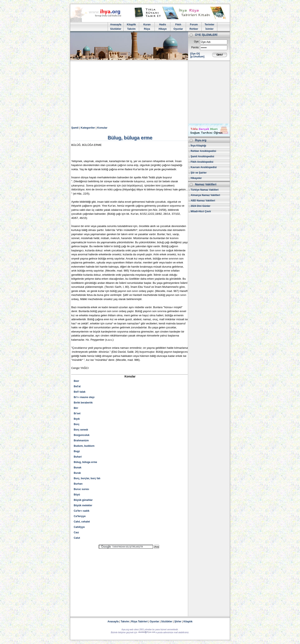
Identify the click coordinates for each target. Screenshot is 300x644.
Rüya (147, 29)
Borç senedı (81, 430)
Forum (194, 25)
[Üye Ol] (195, 54)
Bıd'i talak (80, 392)
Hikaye (163, 29)
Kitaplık (188, 622)
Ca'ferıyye (80, 516)
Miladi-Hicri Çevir (201, 211)
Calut (77, 538)
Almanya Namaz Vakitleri (205, 195)
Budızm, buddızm (84, 446)
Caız (76, 532)
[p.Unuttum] (197, 57)
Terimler (209, 25)
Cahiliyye (79, 527)
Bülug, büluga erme (85, 462)
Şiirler (178, 622)
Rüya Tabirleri (139, 622)
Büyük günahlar (83, 500)
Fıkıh (178, 25)
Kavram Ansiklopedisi (204, 167)
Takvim (131, 29)
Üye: (197, 42)
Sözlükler (116, 29)
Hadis (163, 25)
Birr (76, 408)
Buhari (78, 457)
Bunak (78, 468)
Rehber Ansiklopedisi (203, 151)
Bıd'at (77, 386)
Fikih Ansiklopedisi (202, 162)
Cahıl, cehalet (82, 522)
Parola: (195, 47)
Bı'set (77, 413)
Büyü (77, 495)
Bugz (77, 451)
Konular (102, 128)
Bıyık (77, 419)
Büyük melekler (83, 505)
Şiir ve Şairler (199, 173)
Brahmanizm (81, 441)
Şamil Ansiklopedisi (202, 156)
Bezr (76, 381)
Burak (77, 473)
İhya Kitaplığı (198, 146)
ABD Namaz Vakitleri (203, 201)
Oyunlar (178, 29)
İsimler (209, 29)
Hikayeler (196, 178)
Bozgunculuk (82, 435)
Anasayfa (116, 25)
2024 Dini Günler (201, 206)
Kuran (147, 25)
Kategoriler (88, 128)
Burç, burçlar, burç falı (87, 478)
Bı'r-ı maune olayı (84, 397)
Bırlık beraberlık (83, 403)
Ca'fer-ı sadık (82, 511)
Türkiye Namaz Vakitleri (205, 190)
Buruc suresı (81, 489)
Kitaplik (131, 25)
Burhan (78, 484)
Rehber (194, 29)
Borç (77, 424)
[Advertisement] (150, 92)
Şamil (75, 128)
